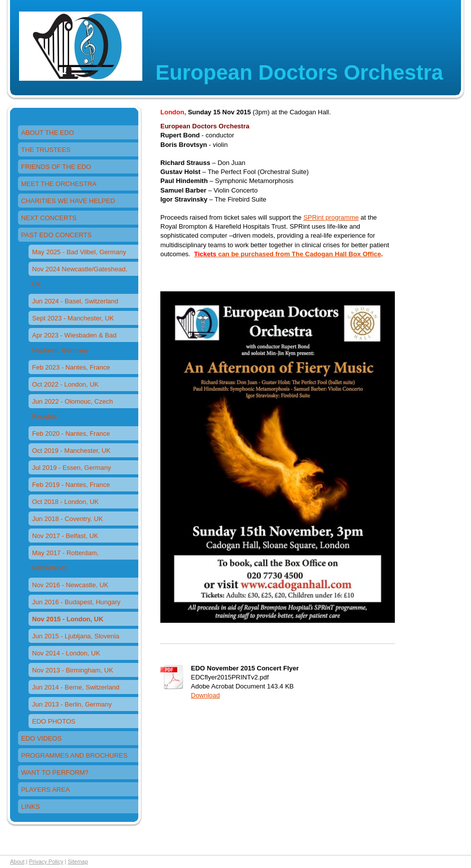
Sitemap (78, 861)
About (17, 861)
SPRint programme (331, 217)
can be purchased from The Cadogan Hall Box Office (299, 254)
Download (205, 695)
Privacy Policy (46, 861)
